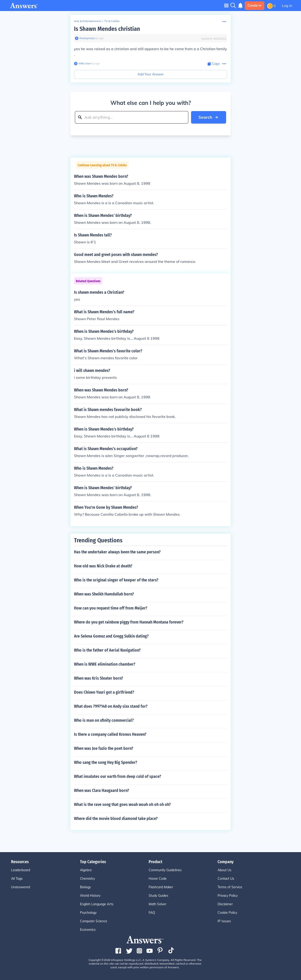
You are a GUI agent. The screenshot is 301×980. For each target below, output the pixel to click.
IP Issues (224, 921)
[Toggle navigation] (226, 5)
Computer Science (94, 921)
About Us (224, 870)
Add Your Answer (151, 74)
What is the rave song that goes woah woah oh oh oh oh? (122, 805)
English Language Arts (97, 904)
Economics (88, 930)
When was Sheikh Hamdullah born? (104, 594)
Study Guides (158, 896)
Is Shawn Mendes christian (107, 29)
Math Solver (158, 904)
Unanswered (21, 887)
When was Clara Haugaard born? (102, 790)
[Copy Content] (214, 64)
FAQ (152, 913)
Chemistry (87, 879)
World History (90, 896)
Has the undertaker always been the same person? (117, 552)
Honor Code (158, 879)
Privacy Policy (228, 896)
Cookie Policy (227, 913)
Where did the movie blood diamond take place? (116, 819)
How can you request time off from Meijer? (111, 608)
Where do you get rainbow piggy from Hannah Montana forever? (129, 622)
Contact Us (226, 879)
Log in (287, 6)
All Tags (17, 879)
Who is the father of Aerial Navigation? (107, 650)
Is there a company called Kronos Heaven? (110, 734)
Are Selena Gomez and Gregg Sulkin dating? (111, 636)
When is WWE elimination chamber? (105, 664)
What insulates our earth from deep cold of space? (118, 776)
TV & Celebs (112, 21)
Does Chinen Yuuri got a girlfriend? (104, 692)
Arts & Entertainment (87, 21)
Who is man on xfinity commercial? (104, 720)
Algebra (86, 870)
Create (255, 6)
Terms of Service (230, 887)
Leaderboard (21, 870)
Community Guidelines (165, 870)
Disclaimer (225, 904)
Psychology (88, 913)
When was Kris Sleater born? (99, 678)
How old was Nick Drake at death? (103, 566)
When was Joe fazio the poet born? (104, 748)
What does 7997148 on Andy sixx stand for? (111, 706)
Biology (85, 887)
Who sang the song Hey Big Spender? (106, 762)
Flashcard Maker (161, 887)
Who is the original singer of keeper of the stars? (116, 580)
